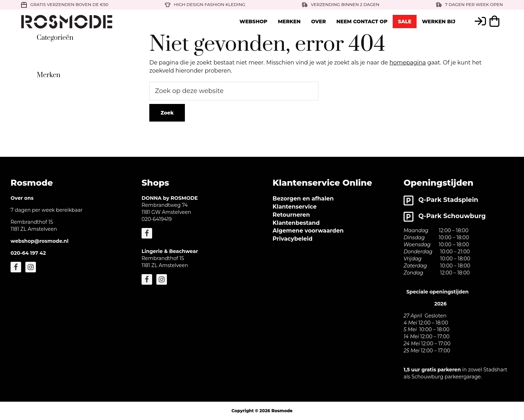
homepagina (408, 63)
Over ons (22, 198)
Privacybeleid (292, 239)
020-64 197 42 (28, 253)
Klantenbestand (296, 223)
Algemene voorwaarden (308, 231)
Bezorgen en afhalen (303, 199)
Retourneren (291, 215)
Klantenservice (295, 207)
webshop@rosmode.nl (39, 241)
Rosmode (282, 411)
